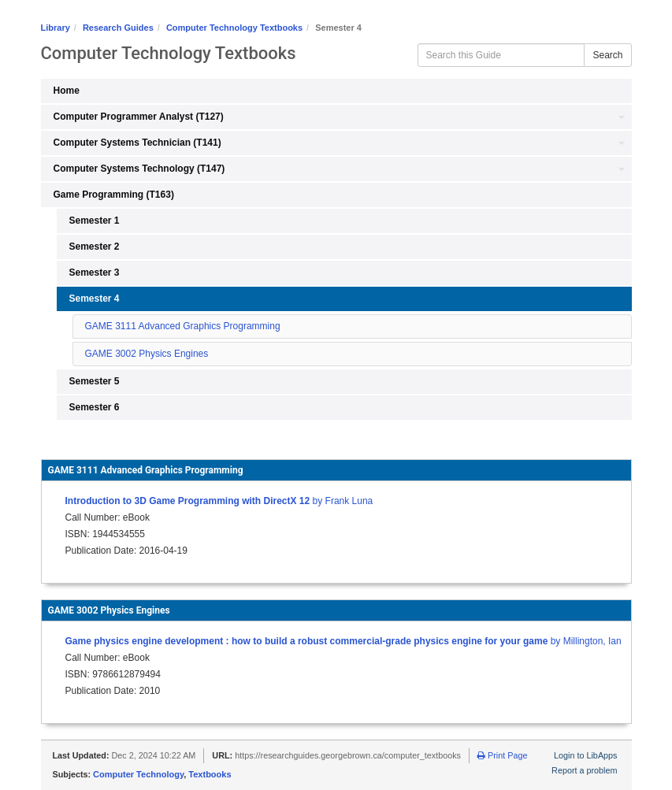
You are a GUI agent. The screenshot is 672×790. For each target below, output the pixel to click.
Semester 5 (95, 381)
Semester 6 (95, 407)
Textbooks (210, 774)
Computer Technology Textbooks (234, 28)
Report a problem (584, 770)
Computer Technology (138, 774)
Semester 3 (95, 273)
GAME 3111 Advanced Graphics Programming (183, 326)
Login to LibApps (585, 755)
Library (56, 28)
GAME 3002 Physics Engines (147, 354)
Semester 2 (95, 247)
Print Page (502, 755)
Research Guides (118, 28)
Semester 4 (95, 299)
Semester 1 (95, 221)
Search (607, 55)
